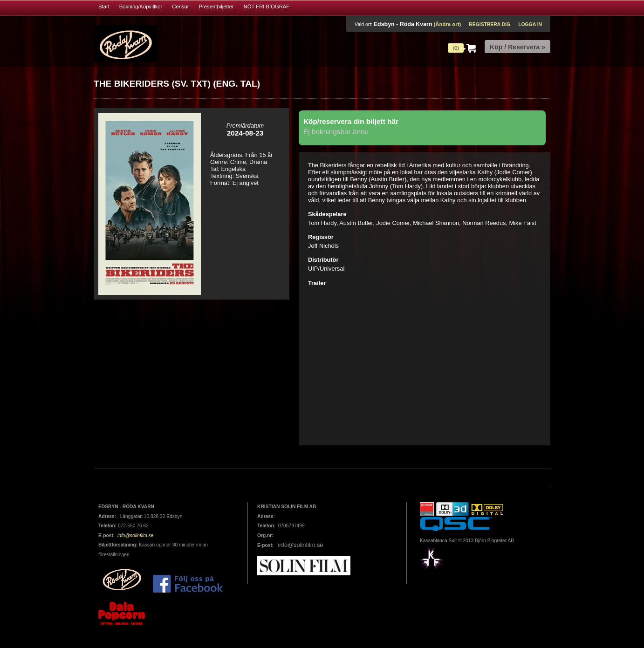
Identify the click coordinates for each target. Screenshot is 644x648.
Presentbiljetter (216, 7)
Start (104, 7)
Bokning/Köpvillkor (141, 7)
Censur (180, 7)
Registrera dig (490, 24)
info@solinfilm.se (135, 535)
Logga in (530, 24)
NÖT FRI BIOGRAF (267, 7)
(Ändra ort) (447, 24)
